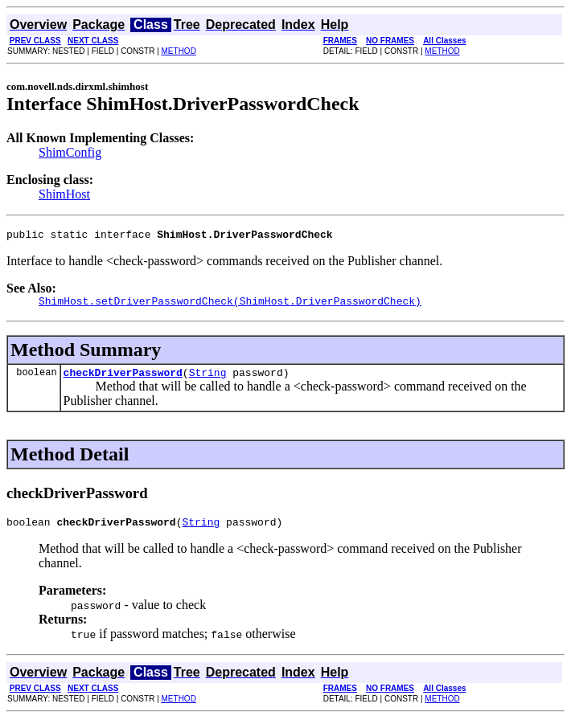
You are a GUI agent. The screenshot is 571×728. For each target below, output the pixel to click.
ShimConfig (70, 152)
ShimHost (64, 194)
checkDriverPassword (123, 379)
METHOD (179, 51)
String (208, 379)
